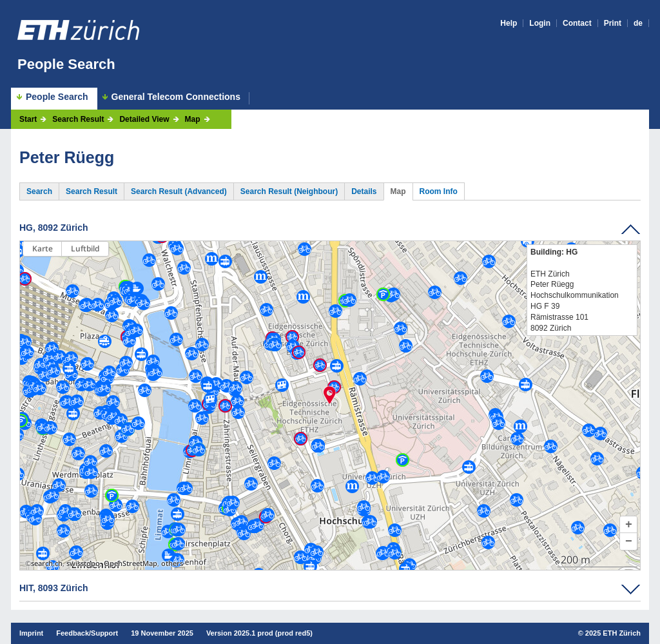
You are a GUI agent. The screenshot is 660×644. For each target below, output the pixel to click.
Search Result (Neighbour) (289, 191)
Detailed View (144, 119)
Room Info (439, 191)
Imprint (31, 633)
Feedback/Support (87, 633)
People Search (66, 64)
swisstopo (83, 563)
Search (39, 191)
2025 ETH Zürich (613, 633)
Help (509, 23)
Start (28, 119)
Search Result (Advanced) (179, 191)
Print (613, 23)
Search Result (78, 119)
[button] (628, 525)
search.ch (47, 563)
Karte (43, 249)
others (172, 563)
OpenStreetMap (131, 563)
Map (193, 119)
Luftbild (85, 249)
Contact (577, 23)
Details (364, 191)
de (638, 23)
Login (540, 23)
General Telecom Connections (176, 97)
